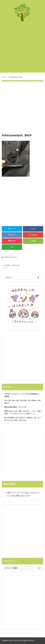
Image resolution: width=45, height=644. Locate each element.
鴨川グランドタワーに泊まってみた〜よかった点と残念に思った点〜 (23, 494)
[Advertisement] (22, 48)
